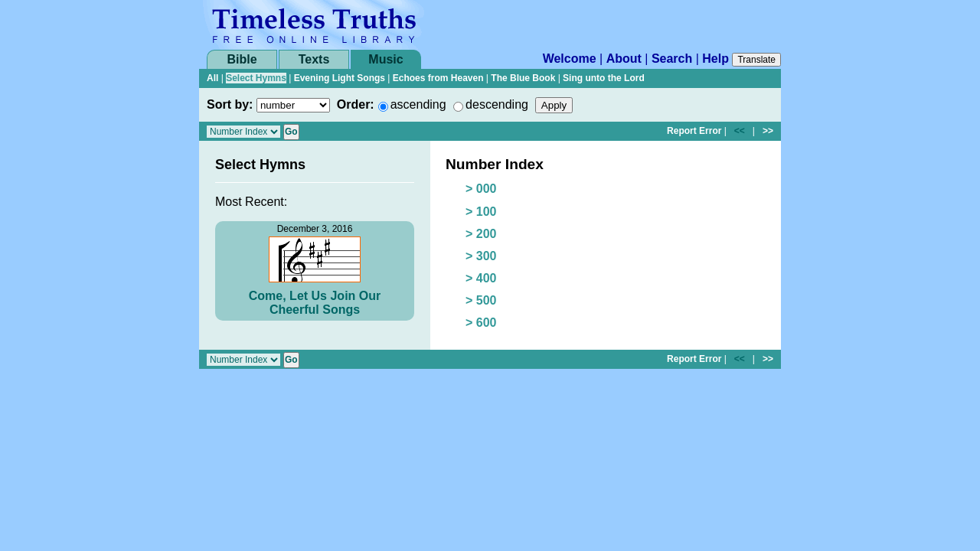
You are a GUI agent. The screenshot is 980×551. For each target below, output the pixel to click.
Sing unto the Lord (604, 78)
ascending (418, 104)
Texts (314, 59)
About (624, 59)
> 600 (481, 323)
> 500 (481, 300)
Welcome (570, 59)
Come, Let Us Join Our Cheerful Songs (315, 303)
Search (672, 59)
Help (715, 59)
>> (768, 131)
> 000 (481, 189)
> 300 (481, 256)
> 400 (481, 278)
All (212, 78)
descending (497, 104)
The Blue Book (523, 78)
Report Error (694, 131)
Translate (756, 60)
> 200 (481, 234)
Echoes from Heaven (438, 78)
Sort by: (230, 104)
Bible (242, 59)
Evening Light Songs (340, 78)
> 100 (481, 212)
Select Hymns (256, 78)
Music (385, 59)
